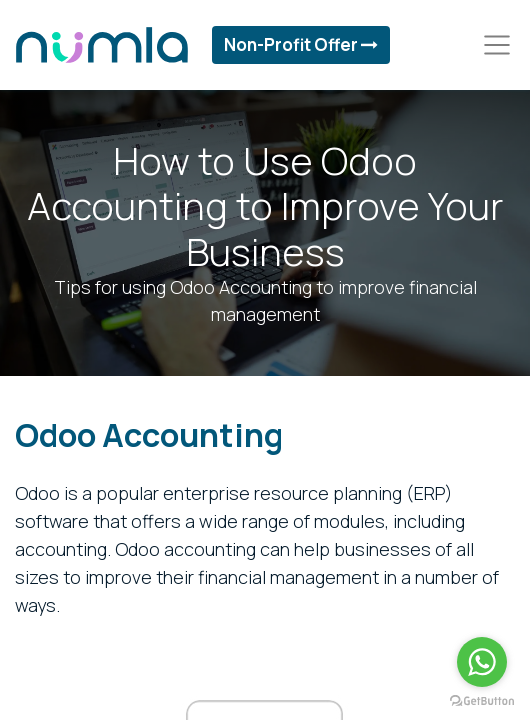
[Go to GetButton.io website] (482, 700)
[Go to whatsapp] (482, 662)
